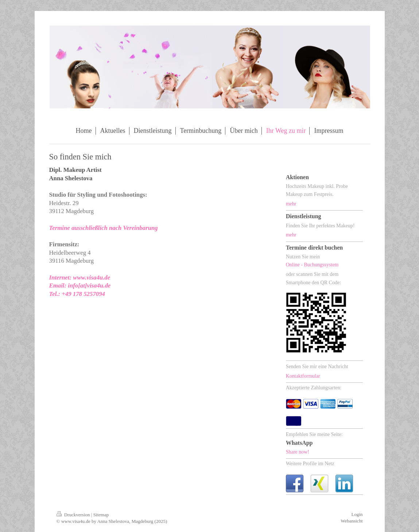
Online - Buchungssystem (312, 265)
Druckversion (74, 515)
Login (357, 514)
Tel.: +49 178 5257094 (77, 294)
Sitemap (101, 515)
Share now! (298, 452)
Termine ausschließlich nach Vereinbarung (104, 228)
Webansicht (352, 521)
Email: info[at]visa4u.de (80, 286)
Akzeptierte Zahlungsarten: (314, 388)
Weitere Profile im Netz (310, 464)
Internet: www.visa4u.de (80, 277)
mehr (291, 204)
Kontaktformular (303, 376)
